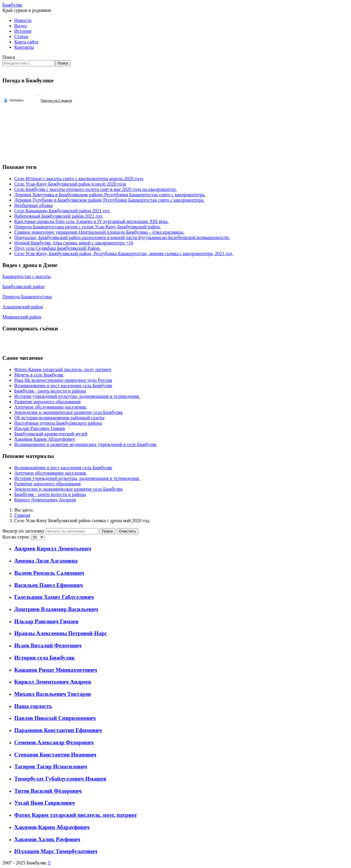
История (23, 31)
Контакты (24, 47)
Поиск (9, 57)
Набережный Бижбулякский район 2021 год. (59, 216)
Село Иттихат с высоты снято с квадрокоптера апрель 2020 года (79, 179)
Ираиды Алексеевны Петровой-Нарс (61, 633)
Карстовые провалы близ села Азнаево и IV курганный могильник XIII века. (91, 221)
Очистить (127, 531)
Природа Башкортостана (27, 297)
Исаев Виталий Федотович (48, 645)
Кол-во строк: (17, 537)
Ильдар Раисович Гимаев (46, 621)
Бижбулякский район (23, 287)
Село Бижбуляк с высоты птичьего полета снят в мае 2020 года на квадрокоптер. (95, 189)
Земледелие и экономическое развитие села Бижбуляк (68, 489)
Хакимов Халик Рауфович (47, 839)
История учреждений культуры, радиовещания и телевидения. (77, 478)
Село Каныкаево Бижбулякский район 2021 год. (62, 211)
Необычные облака (33, 205)
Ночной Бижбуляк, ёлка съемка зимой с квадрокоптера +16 (74, 243)
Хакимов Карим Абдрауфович (52, 827)
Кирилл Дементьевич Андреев (45, 500)
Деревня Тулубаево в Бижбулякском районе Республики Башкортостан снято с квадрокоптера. (109, 200)
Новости (23, 20)
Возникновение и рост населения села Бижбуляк (63, 468)
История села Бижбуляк (45, 658)
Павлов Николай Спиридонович (55, 718)
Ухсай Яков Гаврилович (45, 803)
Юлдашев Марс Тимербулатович (56, 851)
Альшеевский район (23, 307)
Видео (20, 26)
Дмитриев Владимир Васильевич (56, 609)
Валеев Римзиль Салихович (49, 573)
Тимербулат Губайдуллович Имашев (60, 779)
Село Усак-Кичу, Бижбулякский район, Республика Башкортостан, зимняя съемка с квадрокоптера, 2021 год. (124, 254)
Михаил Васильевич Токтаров (53, 694)
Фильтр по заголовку (24, 531)
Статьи (21, 36)
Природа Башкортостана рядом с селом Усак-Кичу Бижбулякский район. (88, 227)
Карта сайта (26, 42)
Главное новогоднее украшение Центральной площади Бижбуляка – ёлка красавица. (99, 232)
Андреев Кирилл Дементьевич (53, 548)
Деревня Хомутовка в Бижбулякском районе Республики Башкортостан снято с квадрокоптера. (110, 195)
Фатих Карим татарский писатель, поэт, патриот (76, 815)
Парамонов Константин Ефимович (58, 730)
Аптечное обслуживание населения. (51, 473)
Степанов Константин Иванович (55, 755)
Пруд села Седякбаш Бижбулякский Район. (57, 248)
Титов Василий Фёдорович (48, 791)
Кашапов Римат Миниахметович (56, 670)
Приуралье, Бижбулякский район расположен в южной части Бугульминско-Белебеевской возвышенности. (122, 237)
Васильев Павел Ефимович (49, 585)
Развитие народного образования (48, 484)
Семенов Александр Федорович (54, 742)
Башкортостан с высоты (27, 276)
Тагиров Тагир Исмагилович (51, 766)
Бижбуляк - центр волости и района (50, 494)
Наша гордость (33, 706)
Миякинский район (22, 317)
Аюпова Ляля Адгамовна (46, 561)
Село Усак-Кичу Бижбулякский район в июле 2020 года (70, 184)
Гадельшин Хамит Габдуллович (54, 597)
